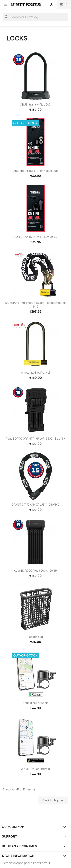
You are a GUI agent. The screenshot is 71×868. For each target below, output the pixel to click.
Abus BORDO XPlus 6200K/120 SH (35, 571)
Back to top (53, 800)
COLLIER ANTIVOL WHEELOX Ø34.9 (36, 237)
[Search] (35, 17)
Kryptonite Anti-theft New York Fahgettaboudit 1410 (35, 305)
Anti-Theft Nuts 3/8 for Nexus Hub (36, 171)
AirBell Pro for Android (35, 769)
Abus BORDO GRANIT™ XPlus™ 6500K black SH (36, 439)
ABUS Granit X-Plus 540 (35, 105)
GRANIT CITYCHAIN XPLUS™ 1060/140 (35, 505)
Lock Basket (35, 637)
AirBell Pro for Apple (36, 703)
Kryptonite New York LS (36, 373)
